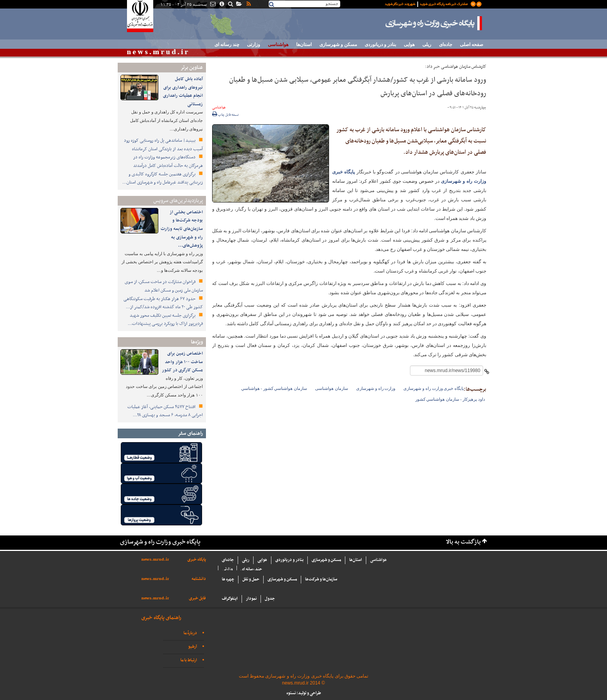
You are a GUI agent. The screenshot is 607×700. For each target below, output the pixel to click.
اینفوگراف (230, 599)
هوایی (409, 45)
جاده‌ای (446, 45)
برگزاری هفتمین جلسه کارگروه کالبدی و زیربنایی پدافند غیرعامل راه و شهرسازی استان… (163, 178)
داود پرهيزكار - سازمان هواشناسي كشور (450, 399)
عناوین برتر (192, 68)
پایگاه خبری (197, 560)
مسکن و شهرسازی (338, 45)
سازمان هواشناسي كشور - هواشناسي (274, 388)
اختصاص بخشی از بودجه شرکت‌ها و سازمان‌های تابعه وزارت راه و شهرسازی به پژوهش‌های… (182, 229)
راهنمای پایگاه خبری (161, 618)
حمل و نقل (251, 579)
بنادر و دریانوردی (380, 45)
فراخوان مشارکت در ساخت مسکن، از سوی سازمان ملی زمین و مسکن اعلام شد (164, 286)
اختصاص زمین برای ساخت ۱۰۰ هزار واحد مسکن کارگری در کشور (182, 362)
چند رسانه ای (227, 45)
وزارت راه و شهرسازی (376, 388)
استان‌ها (304, 45)
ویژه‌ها (197, 342)
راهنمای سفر (190, 433)
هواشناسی (278, 45)
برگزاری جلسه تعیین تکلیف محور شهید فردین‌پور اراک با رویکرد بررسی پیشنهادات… (165, 320)
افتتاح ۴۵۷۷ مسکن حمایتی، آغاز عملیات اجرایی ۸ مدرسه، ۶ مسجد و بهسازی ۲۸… (165, 411)
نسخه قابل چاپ (225, 115)
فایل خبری (197, 598)
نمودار (251, 599)
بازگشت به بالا (463, 542)
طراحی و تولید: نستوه (304, 693)
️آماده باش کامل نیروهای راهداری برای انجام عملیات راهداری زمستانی (183, 92)
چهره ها (228, 579)
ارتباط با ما (189, 660)
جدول (270, 599)
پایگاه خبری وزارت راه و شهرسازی (434, 23)
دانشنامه (199, 579)
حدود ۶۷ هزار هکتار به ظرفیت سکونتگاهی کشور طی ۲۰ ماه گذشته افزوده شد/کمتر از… (163, 303)
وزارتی (254, 45)
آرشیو (193, 647)
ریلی (427, 45)
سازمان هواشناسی (332, 388)
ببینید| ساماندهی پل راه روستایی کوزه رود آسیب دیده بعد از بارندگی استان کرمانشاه (163, 145)
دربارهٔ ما (190, 633)
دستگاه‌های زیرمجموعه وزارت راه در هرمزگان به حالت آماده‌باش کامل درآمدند (168, 161)
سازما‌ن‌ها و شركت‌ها (321, 579)
